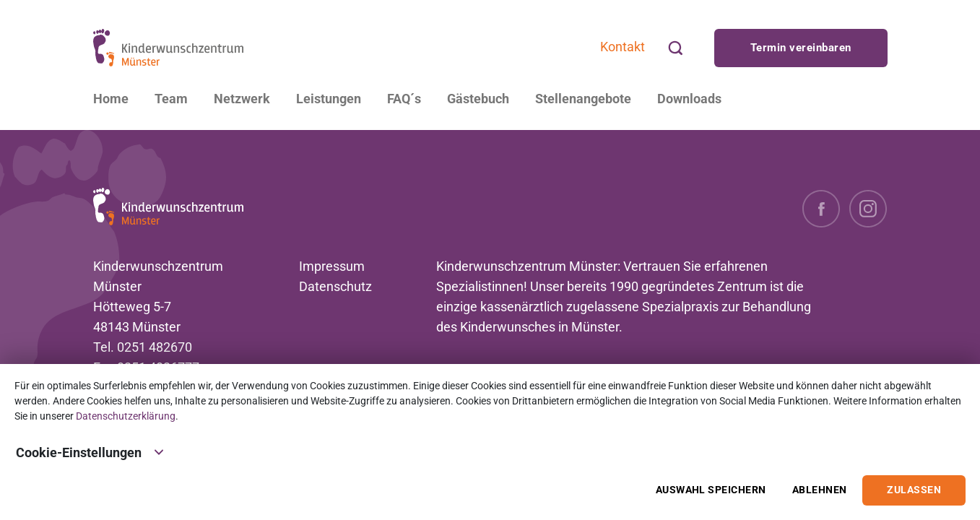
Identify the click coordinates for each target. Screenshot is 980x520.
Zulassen (914, 490)
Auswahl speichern (711, 490)
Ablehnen (820, 490)
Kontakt (623, 47)
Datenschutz (335, 286)
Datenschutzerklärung (126, 416)
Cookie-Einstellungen (90, 451)
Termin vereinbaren (801, 48)
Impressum (332, 266)
